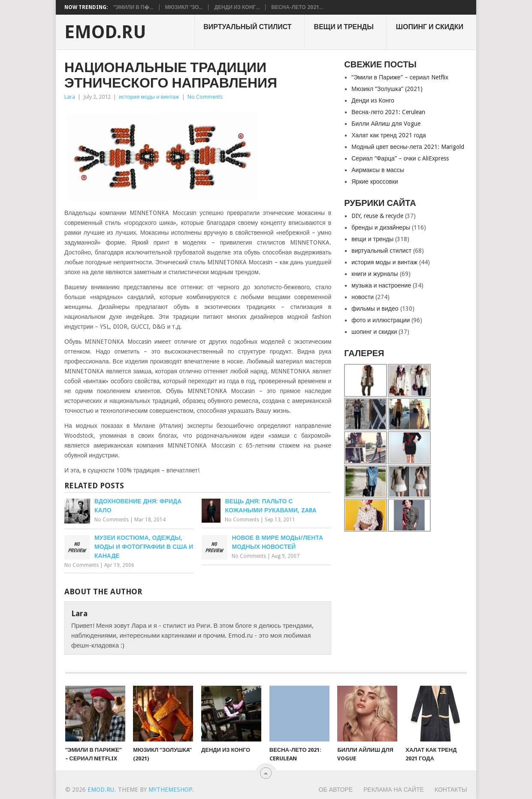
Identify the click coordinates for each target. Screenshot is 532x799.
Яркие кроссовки (375, 182)
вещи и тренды (344, 27)
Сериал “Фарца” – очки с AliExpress (400, 158)
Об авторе (336, 790)
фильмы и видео (375, 309)
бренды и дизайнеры (381, 227)
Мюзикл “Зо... (184, 7)
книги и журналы (375, 274)
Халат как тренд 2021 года (389, 135)
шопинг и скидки (430, 27)
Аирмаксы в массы (378, 170)
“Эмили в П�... (133, 7)
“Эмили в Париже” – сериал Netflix (400, 77)
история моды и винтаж (149, 97)
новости (363, 297)
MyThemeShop (170, 790)
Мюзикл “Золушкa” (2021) (387, 89)
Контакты (451, 790)
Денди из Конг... (237, 7)
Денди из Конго (373, 100)
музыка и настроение (381, 285)
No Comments (205, 97)
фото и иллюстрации (381, 320)
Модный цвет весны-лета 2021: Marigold (408, 147)
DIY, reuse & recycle (377, 216)
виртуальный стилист (247, 27)
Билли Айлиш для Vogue (386, 124)
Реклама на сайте (394, 790)
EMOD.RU (105, 32)
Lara (70, 97)
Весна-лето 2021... (297, 7)
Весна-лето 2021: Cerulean (388, 112)
